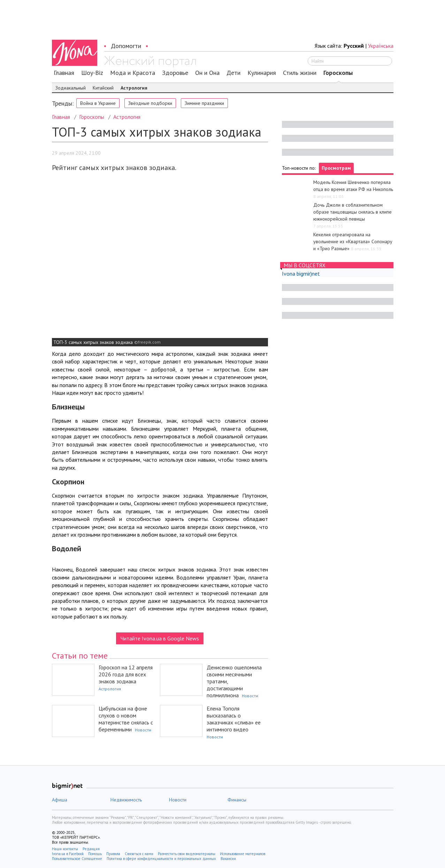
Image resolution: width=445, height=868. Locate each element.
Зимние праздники (204, 103)
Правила (113, 854)
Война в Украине (98, 103)
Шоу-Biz (92, 73)
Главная (64, 73)
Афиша (60, 800)
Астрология (134, 88)
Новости (250, 696)
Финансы (237, 800)
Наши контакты (65, 849)
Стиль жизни (300, 73)
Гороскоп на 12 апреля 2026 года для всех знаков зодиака (126, 674)
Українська (381, 46)
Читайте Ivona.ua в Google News (160, 638)
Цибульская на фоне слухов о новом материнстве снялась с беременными (126, 719)
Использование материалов (243, 854)
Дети (233, 73)
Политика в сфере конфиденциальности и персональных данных (161, 859)
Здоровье (175, 73)
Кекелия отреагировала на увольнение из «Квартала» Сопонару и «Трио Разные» (353, 241)
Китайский (103, 88)
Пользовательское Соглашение (77, 859)
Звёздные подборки (150, 103)
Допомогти (126, 46)
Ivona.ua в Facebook (68, 854)
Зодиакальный (71, 88)
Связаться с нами (139, 854)
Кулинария (262, 73)
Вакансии (228, 859)
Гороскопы (338, 73)
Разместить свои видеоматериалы (187, 854)
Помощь (95, 854)
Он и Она (207, 73)
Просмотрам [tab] (336, 168)
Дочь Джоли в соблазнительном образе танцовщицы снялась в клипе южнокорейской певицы (352, 212)
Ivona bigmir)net (301, 274)
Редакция (91, 849)
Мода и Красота (133, 73)
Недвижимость (126, 800)
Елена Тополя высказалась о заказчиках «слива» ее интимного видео (234, 719)
